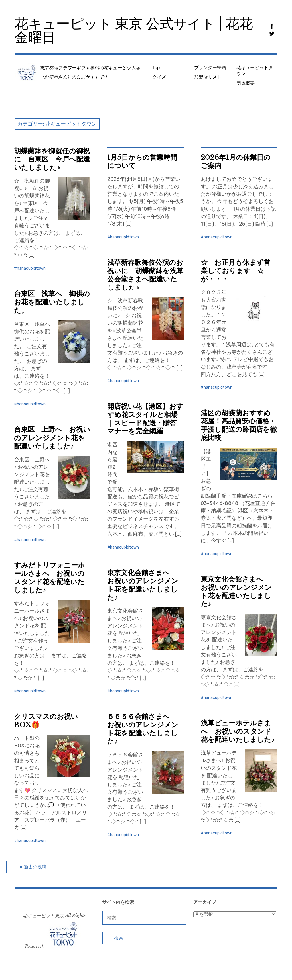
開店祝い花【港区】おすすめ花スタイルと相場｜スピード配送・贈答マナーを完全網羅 (145, 419)
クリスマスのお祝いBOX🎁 (46, 721)
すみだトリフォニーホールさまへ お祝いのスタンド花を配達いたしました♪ (49, 578)
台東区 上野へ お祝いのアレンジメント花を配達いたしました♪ (52, 438)
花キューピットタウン (255, 71)
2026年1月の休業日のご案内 (236, 161)
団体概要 (246, 83)
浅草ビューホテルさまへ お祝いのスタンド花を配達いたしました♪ (238, 731)
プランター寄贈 (210, 68)
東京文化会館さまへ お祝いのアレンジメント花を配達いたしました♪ (143, 585)
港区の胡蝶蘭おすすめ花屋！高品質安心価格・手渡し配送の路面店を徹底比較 (239, 425)
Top (156, 68)
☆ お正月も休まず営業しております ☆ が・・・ (236, 271)
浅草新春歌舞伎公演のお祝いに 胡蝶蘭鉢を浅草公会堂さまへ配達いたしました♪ (145, 275)
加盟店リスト (208, 77)
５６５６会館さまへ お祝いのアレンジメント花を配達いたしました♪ (143, 729)
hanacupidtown (31, 268)
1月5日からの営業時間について (142, 161)
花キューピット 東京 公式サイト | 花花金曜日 (134, 31)
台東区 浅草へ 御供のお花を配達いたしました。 (52, 302)
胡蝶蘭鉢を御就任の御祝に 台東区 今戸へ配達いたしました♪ (52, 159)
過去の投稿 (35, 867)
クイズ (159, 77)
